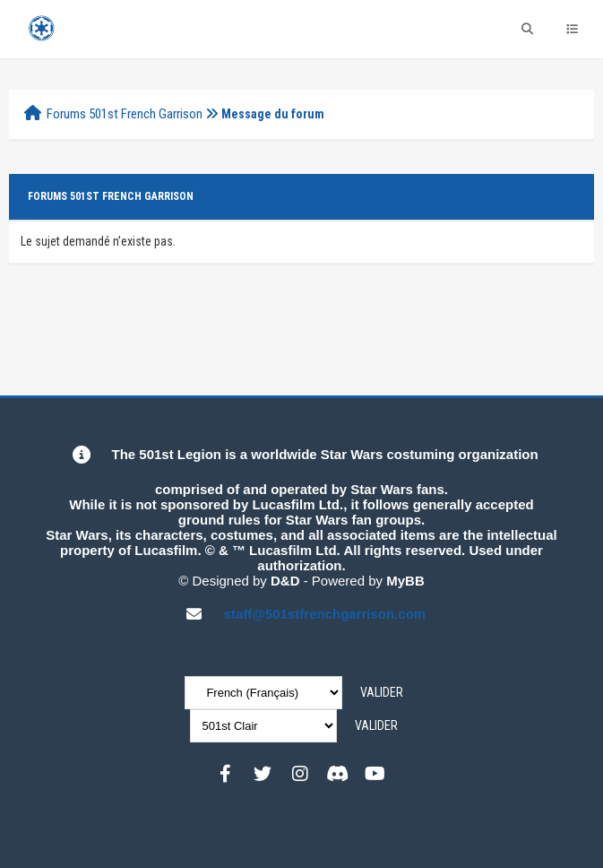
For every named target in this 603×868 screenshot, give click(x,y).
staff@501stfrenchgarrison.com (325, 614)
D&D (285, 581)
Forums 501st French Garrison (125, 114)
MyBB (405, 581)
